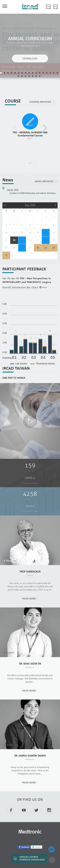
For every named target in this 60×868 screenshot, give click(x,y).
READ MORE (29, 599)
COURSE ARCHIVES (40, 102)
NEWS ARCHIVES (44, 181)
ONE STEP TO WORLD (14, 378)
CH (48, 7)
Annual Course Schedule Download (32, 858)
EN (55, 7)
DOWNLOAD (30, 59)
